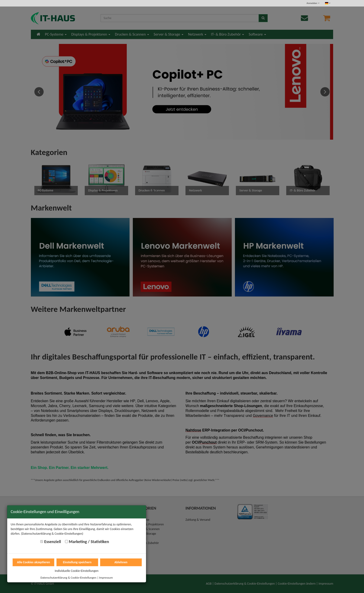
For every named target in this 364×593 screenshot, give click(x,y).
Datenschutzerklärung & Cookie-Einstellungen (68, 578)
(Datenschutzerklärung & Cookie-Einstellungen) (52, 534)
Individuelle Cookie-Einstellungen (77, 571)
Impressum (106, 578)
